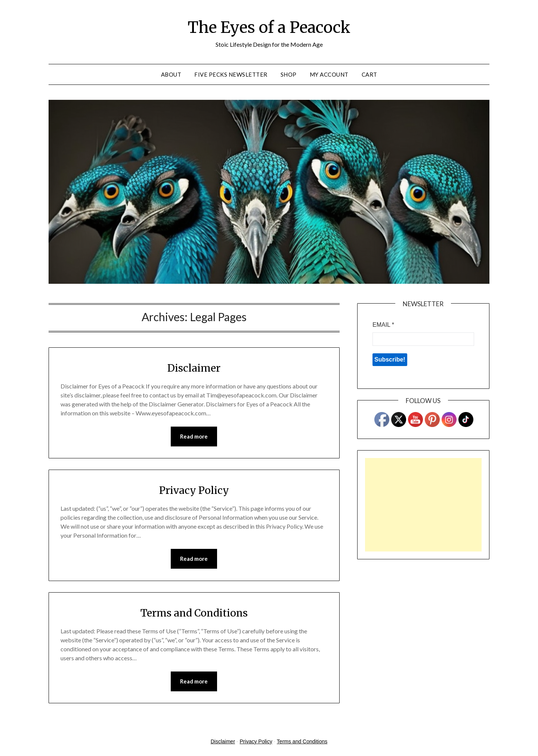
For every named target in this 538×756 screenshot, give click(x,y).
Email (383, 325)
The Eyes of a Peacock (269, 27)
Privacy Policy (194, 490)
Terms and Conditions (194, 613)
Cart (370, 74)
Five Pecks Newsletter (231, 74)
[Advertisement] (423, 505)
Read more (194, 437)
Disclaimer (194, 368)
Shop (289, 74)
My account (329, 74)
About (171, 74)
